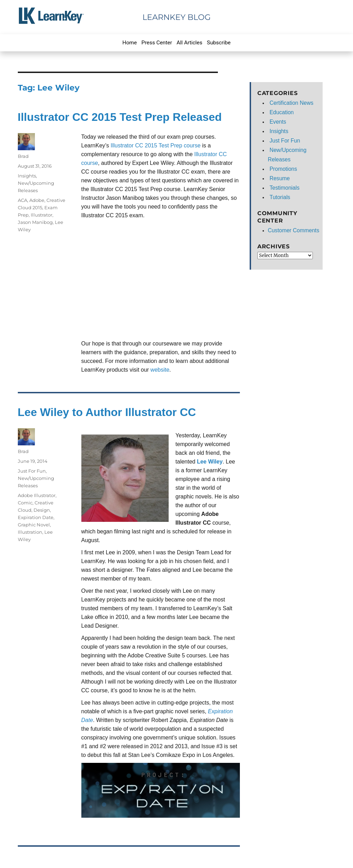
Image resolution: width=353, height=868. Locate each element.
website (160, 370)
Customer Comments (293, 230)
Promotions (283, 169)
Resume (280, 178)
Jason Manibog (35, 222)
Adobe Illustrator (37, 495)
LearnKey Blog (176, 17)
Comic (25, 503)
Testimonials (285, 188)
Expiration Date (36, 517)
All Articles (190, 43)
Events (278, 122)
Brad (23, 156)
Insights (27, 176)
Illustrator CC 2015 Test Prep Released (120, 117)
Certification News (292, 103)
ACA (23, 200)
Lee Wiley (210, 462)
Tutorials (280, 197)
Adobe (37, 200)
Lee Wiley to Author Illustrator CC (107, 412)
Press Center (157, 43)
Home (130, 43)
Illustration (30, 532)
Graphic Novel (34, 525)
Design (42, 510)
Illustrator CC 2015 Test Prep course (156, 145)
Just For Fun (32, 471)
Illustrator (42, 215)
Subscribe (219, 43)
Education (282, 112)
